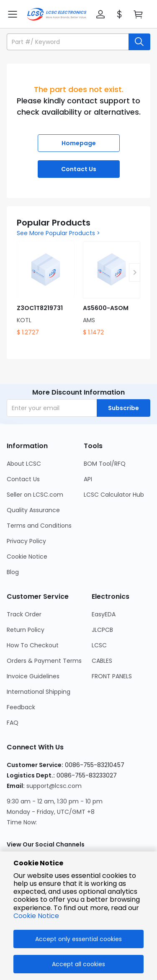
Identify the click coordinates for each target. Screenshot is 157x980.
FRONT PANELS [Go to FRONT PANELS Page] (112, 676)
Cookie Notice (36, 916)
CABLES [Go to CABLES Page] (102, 661)
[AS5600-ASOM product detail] (112, 289)
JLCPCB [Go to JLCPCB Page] (102, 630)
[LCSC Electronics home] (57, 14)
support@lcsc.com (54, 786)
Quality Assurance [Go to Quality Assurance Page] (33, 510)
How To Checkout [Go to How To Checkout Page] (33, 645)
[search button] (139, 42)
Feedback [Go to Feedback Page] (21, 707)
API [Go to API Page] (88, 479)
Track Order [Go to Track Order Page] (24, 614)
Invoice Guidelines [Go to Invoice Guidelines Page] (33, 676)
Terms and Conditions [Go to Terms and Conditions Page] (39, 526)
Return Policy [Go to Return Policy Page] (26, 630)
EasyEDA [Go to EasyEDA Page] (104, 614)
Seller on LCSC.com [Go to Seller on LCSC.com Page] (35, 495)
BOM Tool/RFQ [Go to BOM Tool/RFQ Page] (105, 464)
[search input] (68, 42)
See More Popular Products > (58, 233)
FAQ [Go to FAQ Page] (13, 723)
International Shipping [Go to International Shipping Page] (39, 692)
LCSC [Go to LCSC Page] (99, 645)
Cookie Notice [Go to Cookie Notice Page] (27, 557)
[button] (100, 14)
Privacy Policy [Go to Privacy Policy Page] (26, 541)
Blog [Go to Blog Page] (13, 572)
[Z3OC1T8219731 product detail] (46, 289)
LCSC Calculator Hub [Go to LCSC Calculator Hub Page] (114, 495)
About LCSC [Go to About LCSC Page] (24, 464)
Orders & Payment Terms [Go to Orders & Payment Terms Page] (44, 661)
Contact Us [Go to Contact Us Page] (23, 479)
